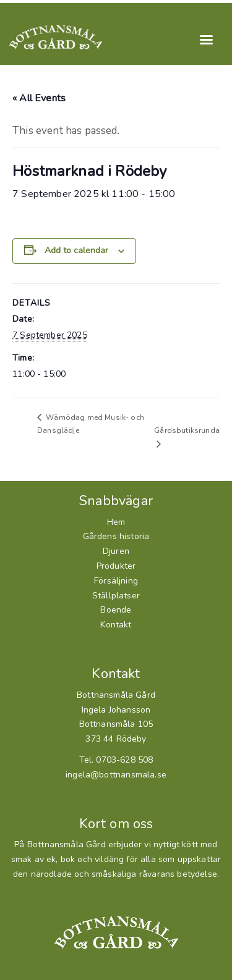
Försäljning (116, 581)
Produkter (116, 566)
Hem (116, 522)
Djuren (116, 551)
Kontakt (116, 625)
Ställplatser (116, 596)
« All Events (39, 98)
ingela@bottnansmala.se (116, 775)
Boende (116, 610)
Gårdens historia (116, 536)
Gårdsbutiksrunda (187, 430)
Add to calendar (76, 250)
